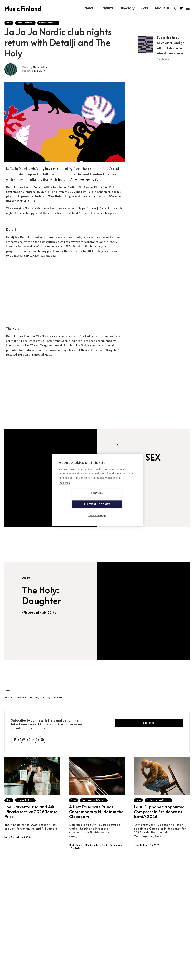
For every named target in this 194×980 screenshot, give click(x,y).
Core (144, 8)
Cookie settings (97, 510)
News (89, 8)
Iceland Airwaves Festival (78, 179)
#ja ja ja (8, 698)
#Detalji (47, 698)
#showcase (21, 698)
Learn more (65, 488)
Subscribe (149, 723)
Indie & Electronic (25, 23)
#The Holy (34, 698)
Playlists (106, 8)
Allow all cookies (117, 499)
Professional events (48, 23)
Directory (127, 8)
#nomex (58, 698)
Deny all (76, 499)
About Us (162, 8)
